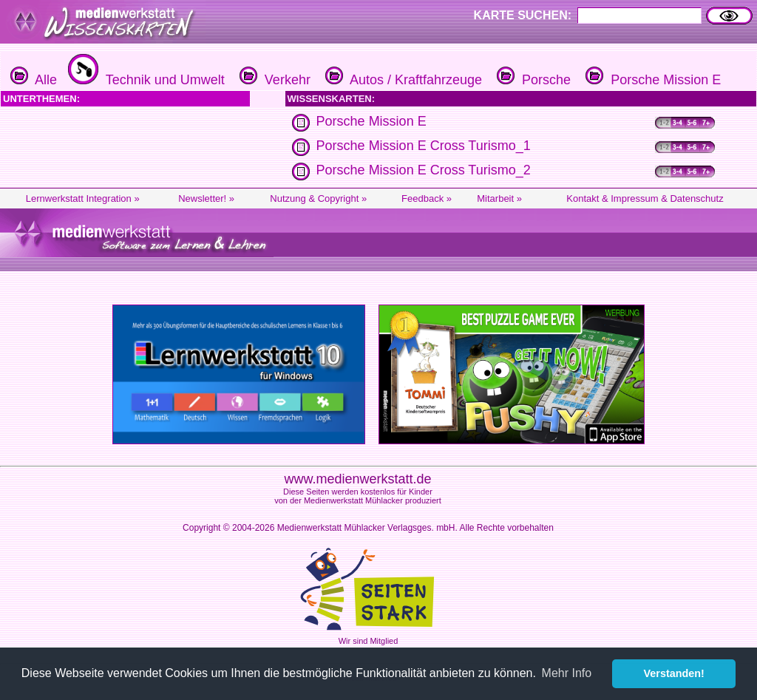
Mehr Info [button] (567, 673)
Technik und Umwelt (145, 80)
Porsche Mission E (651, 80)
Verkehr (273, 80)
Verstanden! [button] (674, 673)
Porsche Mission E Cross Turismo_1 (424, 146)
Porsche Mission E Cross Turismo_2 (424, 170)
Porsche (532, 80)
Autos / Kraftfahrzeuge (402, 80)
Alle (34, 80)
